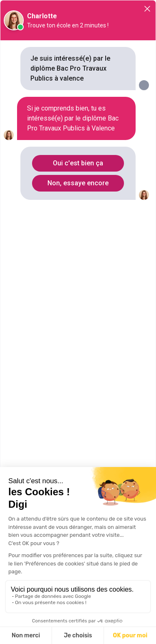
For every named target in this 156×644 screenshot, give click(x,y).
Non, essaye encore (78, 183)
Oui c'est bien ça (78, 163)
